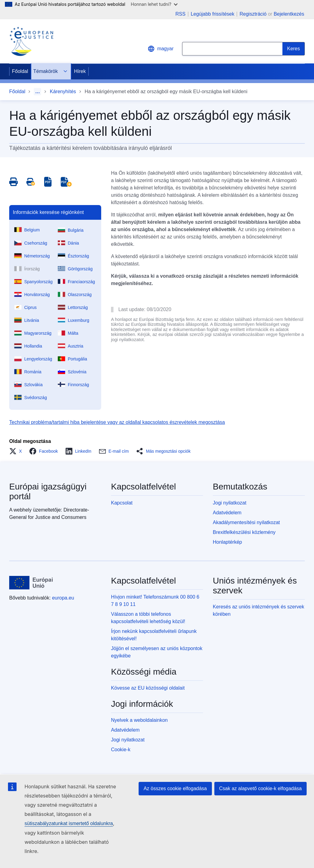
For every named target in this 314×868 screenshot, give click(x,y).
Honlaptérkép (227, 542)
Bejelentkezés (289, 14)
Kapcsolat (122, 503)
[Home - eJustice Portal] (31, 41)
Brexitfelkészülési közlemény (244, 532)
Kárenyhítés (63, 91)
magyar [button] (161, 49)
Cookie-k (121, 750)
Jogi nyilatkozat (230, 503)
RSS (180, 14)
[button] (17, 451)
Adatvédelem (227, 513)
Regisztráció (253, 14)
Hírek (80, 71)
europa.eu (63, 598)
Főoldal (20, 71)
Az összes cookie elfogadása (175, 788)
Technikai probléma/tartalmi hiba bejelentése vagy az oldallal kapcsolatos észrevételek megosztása (117, 422)
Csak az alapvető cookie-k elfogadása (261, 788)
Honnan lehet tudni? (154, 4)
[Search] (294, 49)
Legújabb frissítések (213, 14)
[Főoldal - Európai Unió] (31, 583)
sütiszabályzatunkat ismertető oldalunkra (69, 823)
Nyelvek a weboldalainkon (139, 720)
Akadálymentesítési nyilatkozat (246, 522)
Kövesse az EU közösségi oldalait (148, 688)
